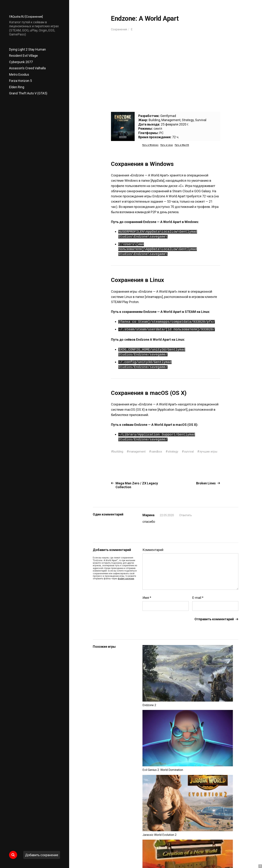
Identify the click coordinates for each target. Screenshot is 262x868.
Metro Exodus (19, 74)
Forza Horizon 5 (20, 81)
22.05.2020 (168, 520)
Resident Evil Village (23, 56)
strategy (179, 451)
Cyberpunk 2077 (21, 62)
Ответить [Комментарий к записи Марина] (188, 520)
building (119, 451)
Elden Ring (17, 87)
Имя (147, 602)
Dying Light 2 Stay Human (27, 49)
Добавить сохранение (42, 855)
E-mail (198, 602)
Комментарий (153, 555)
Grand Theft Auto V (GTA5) (28, 93)
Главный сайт (229, 852)
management (140, 451)
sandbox (161, 451)
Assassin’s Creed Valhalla (27, 68)
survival (196, 451)
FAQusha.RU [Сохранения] (28, 16)
